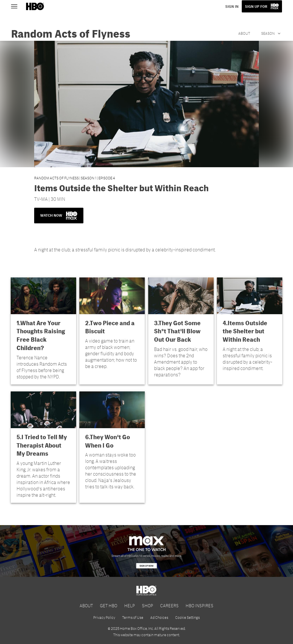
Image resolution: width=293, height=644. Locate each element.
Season (268, 33)
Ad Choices (159, 617)
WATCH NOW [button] (59, 216)
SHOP (148, 605)
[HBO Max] (146, 551)
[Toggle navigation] (17, 6)
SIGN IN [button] (232, 6)
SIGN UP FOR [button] (256, 6)
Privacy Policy (104, 617)
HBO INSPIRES (199, 605)
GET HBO (109, 605)
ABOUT (86, 605)
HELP (130, 605)
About (244, 33)
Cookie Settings (187, 617)
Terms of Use (133, 617)
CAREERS (169, 605)
